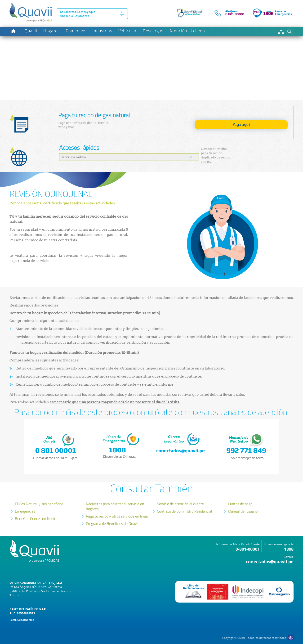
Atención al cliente (188, 31)
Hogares (51, 31)
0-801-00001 (248, 549)
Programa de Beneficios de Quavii (112, 523)
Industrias (102, 31)
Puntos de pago (240, 504)
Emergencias (25, 511)
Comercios (76, 31)
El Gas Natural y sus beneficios (39, 504)
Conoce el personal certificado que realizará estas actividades (62, 203)
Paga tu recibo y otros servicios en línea (117, 516)
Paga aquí (241, 124)
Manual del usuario (243, 511)
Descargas (153, 31)
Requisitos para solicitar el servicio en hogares (115, 506)
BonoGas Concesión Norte (36, 518)
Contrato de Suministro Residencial (185, 511)
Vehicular (127, 31)
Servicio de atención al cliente (180, 504)
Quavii (31, 31)
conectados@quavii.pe (270, 562)
